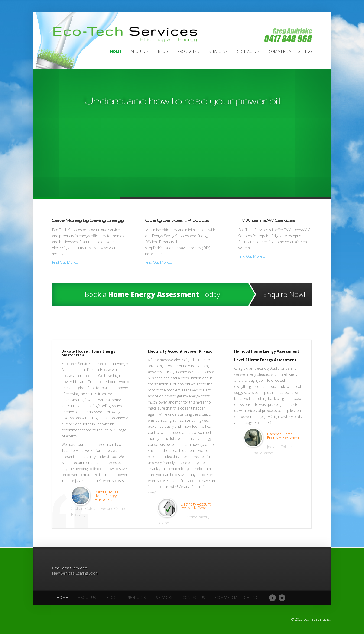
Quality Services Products (177, 220)
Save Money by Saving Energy (88, 220)
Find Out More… (65, 262)
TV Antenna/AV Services (267, 220)
